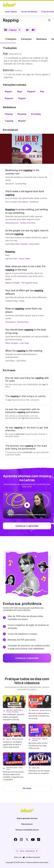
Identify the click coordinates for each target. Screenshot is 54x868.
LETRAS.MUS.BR (9, 5)
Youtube (33, 839)
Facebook (16, 839)
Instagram (21, 839)
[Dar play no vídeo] (27, 149)
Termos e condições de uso (27, 830)
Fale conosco (27, 824)
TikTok (39, 839)
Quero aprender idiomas (27, 818)
